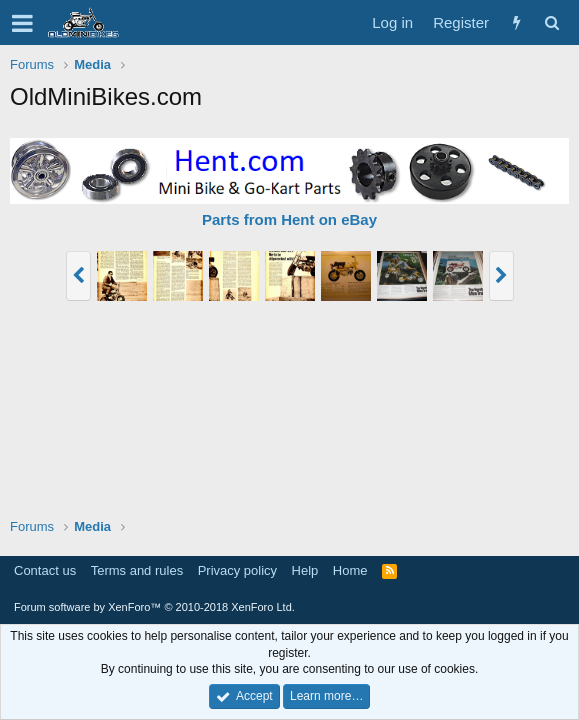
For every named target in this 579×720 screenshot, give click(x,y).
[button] (22, 23)
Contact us (45, 570)
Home (350, 570)
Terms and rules (137, 570)
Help (305, 570)
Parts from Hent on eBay (289, 219)
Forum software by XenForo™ (154, 607)
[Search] (551, 22)
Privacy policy (237, 570)
